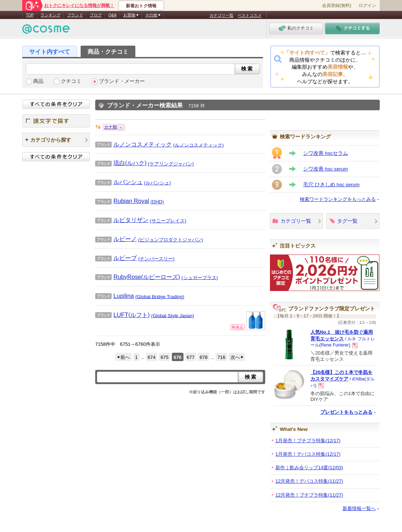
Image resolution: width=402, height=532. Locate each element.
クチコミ (71, 81)
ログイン (367, 5)
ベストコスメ (250, 15)
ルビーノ (116, 239)
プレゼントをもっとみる (346, 412)
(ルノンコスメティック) (199, 145)
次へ (235, 357)
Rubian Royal (122, 201)
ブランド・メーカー (122, 81)
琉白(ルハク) (121, 163)
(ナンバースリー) (156, 259)
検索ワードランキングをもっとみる (338, 199)
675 (165, 357)
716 (221, 357)
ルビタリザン (122, 220)
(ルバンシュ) (158, 183)
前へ (125, 357)
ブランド (75, 15)
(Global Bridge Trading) (160, 296)
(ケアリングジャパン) (171, 164)
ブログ (96, 15)
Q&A (113, 15)
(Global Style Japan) (173, 315)
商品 (38, 81)
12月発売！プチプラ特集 (309, 495)
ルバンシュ (119, 182)
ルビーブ (116, 258)
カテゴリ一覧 (221, 15)
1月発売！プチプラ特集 (308, 441)
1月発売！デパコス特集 (308, 454)
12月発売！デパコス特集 (309, 481)
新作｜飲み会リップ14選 (309, 468)
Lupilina (115, 296)
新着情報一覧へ (359, 508)
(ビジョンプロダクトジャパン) (171, 240)
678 (204, 357)
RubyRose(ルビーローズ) (138, 277)
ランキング (51, 15)
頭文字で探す (56, 121)
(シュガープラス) (200, 277)
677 (191, 357)
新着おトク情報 (141, 6)
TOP (30, 15)
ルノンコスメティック (134, 144)
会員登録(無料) (337, 5)
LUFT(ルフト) (122, 315)
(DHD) (157, 202)
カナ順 (111, 127)
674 (152, 357)
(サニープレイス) (168, 221)
